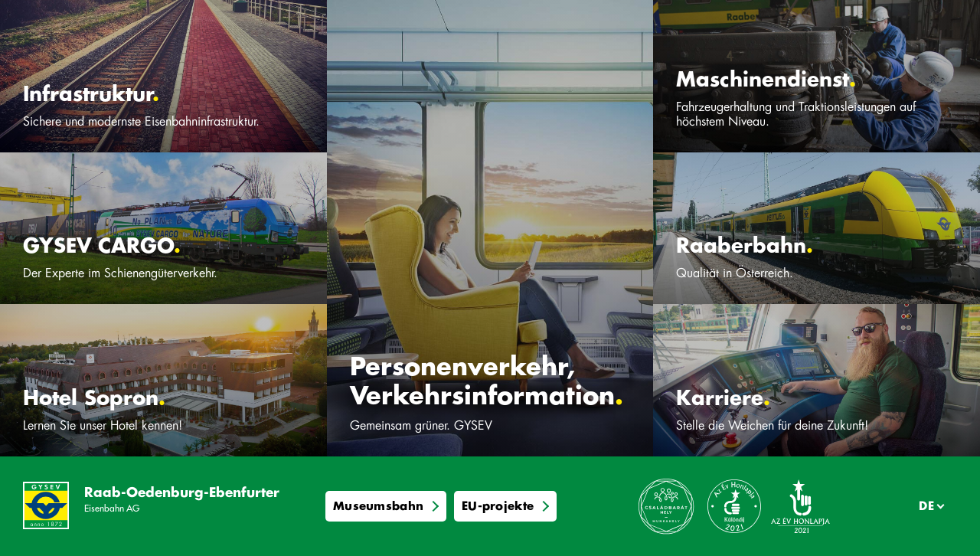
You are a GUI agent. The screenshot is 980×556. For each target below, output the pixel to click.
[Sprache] (928, 506)
